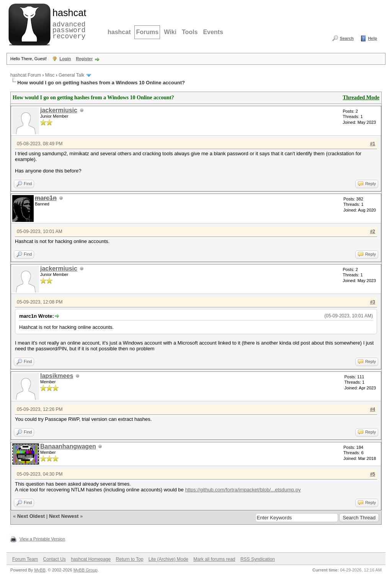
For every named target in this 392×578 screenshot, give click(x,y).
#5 (373, 474)
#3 (373, 302)
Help (372, 38)
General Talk (71, 75)
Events (213, 32)
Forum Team (25, 559)
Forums (147, 32)
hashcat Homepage (91, 559)
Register (84, 59)
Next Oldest (31, 516)
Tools (190, 32)
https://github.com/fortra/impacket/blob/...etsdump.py (243, 490)
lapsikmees (57, 376)
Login (65, 59)
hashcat (119, 32)
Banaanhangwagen (68, 446)
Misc (50, 75)
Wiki (170, 32)
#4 (373, 409)
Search (347, 38)
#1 (373, 144)
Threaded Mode (361, 98)
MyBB (40, 570)
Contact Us (54, 559)
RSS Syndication (258, 559)
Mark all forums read (214, 559)
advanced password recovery (68, 23)
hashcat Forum (26, 75)
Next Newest (64, 516)
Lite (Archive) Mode (168, 559)
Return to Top (130, 559)
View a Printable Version (42, 539)
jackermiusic (59, 110)
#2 (373, 232)
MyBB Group (86, 570)
